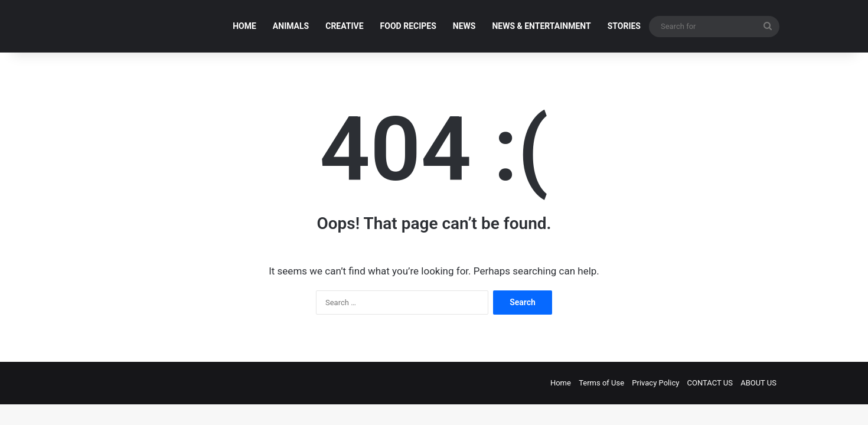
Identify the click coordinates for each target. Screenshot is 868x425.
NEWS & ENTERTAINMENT (541, 26)
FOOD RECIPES (408, 26)
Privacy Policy (655, 383)
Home (561, 383)
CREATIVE (344, 26)
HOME (244, 26)
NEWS (464, 26)
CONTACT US (710, 383)
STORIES (624, 26)
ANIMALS (291, 26)
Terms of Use (601, 383)
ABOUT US (758, 383)
